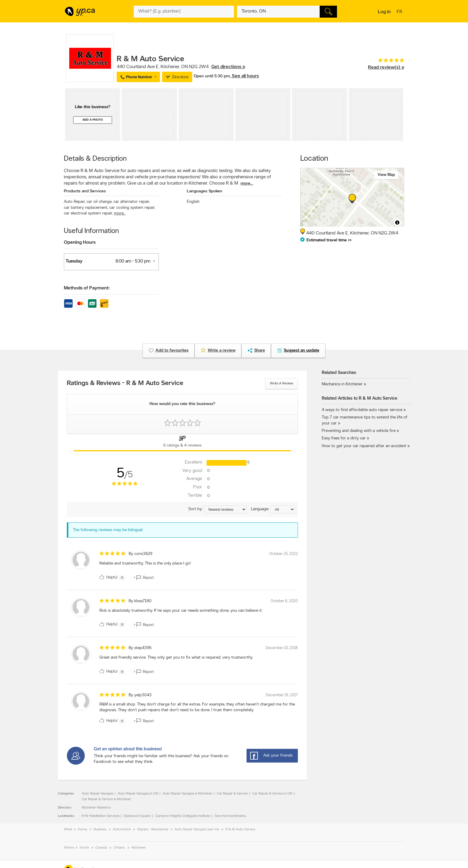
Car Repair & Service (232, 794)
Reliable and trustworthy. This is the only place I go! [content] (145, 563)
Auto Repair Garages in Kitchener (187, 794)
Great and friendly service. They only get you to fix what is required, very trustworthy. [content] (176, 658)
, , (181, 67)
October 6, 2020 (284, 601)
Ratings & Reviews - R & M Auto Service (125, 384)
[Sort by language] (283, 509)
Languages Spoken (205, 191)
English (193, 202)
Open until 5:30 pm (212, 76)
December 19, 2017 (282, 695)
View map (386, 175)
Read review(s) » (386, 68)
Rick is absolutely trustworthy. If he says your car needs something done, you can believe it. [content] (181, 611)
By (140, 554)
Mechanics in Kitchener (342, 384)
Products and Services (85, 191)
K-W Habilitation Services (101, 816)
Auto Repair (75, 202)
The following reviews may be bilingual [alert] (108, 530)
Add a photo (93, 120)
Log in (384, 12)
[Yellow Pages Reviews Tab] (182, 443)
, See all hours (244, 76)
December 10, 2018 (282, 648)
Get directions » (228, 67)
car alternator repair (132, 202)
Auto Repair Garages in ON (138, 794)
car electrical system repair (88, 213)
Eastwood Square (137, 816)
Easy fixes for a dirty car (344, 438)
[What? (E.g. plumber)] (184, 12)
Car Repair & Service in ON (272, 794)
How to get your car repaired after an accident (364, 446)
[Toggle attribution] (397, 223)
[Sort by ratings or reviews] (225, 509)
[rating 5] (386, 62)
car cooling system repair (132, 208)
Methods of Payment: (87, 288)
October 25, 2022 (284, 554)
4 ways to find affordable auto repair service (362, 410)
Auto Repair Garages (97, 794)
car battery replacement (86, 208)
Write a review (281, 384)
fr (400, 12)
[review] (182, 566)
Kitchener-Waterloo (96, 808)
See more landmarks (230, 816)
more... (247, 184)
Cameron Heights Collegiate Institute (183, 816)
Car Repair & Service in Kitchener (106, 799)
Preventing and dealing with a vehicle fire (359, 431)
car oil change (99, 202)
